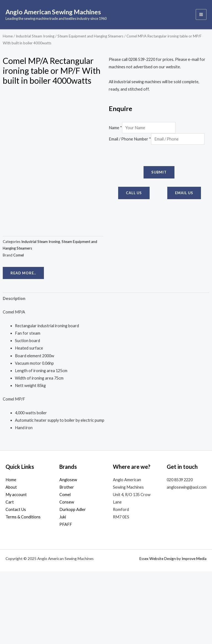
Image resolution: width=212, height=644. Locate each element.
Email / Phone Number (130, 140)
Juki (63, 590)
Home (8, 37)
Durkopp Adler (73, 582)
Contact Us (16, 582)
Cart (10, 575)
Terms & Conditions (23, 590)
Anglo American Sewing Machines (61, 12)
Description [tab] (14, 371)
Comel (18, 328)
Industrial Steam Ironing (35, 37)
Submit (159, 173)
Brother (67, 560)
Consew (67, 575)
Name (115, 129)
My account (16, 568)
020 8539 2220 (180, 553)
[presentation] (151, 156)
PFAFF (66, 597)
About (11, 560)
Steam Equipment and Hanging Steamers (90, 37)
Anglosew (68, 553)
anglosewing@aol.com (187, 560)
